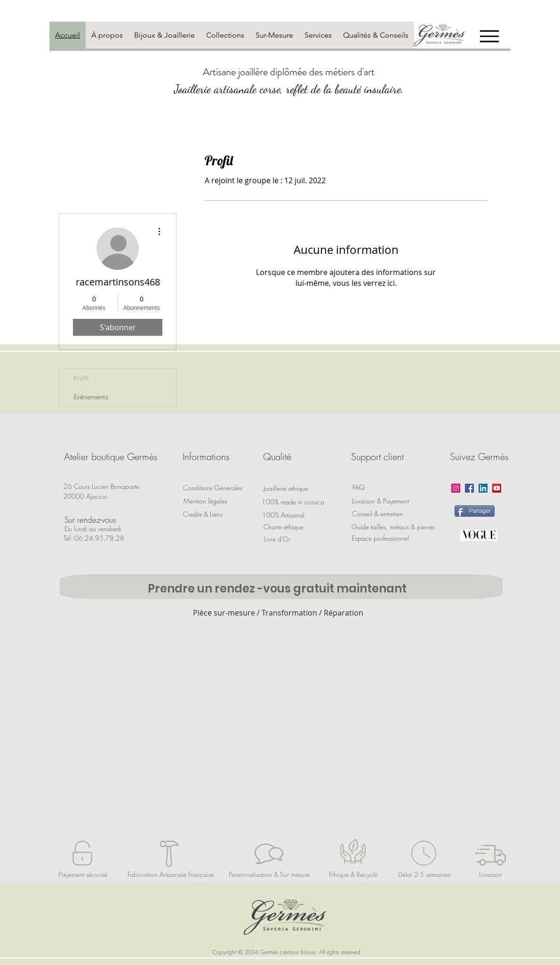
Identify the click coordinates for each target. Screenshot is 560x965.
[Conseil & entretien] (377, 514)
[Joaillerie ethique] (286, 488)
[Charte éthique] (283, 527)
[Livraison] (490, 875)
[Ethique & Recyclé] (353, 875)
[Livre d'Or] (277, 539)
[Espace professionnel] (380, 538)
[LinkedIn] (483, 488)
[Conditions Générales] (213, 488)
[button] (111, 457)
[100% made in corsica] (293, 502)
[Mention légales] (205, 501)
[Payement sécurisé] (83, 875)
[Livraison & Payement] (380, 501)
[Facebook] (469, 488)
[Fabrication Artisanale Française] (171, 875)
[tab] (68, 35)
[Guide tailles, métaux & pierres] (393, 527)
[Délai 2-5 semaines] (424, 875)
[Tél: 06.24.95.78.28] (94, 538)
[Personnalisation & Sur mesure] (269, 875)
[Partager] (475, 511)
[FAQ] (359, 487)
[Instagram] (456, 488)
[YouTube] (497, 488)
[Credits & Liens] (203, 514)
